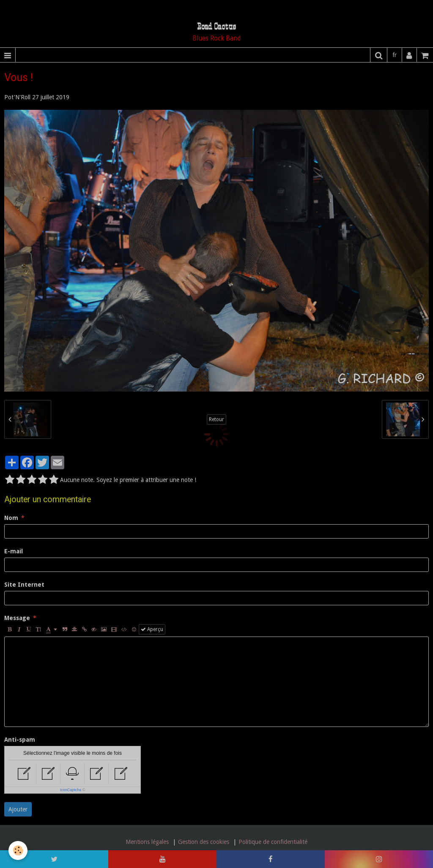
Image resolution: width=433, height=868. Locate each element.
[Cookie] (18, 850)
